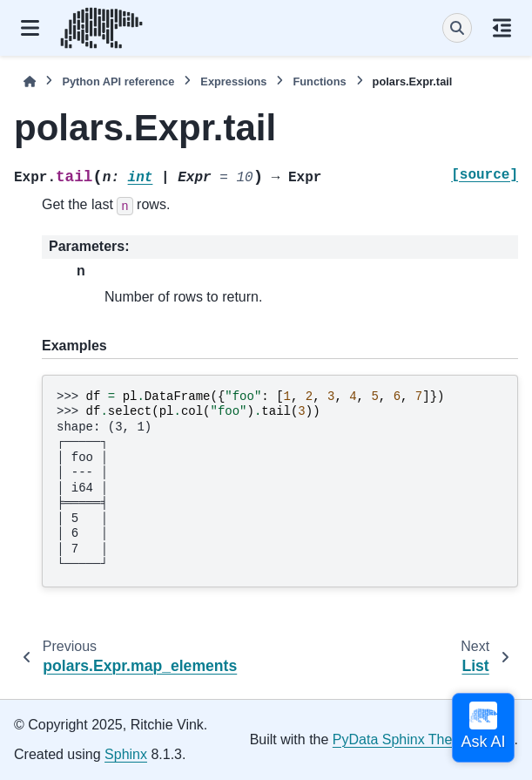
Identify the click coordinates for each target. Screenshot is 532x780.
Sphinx (126, 754)
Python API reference (118, 81)
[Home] (30, 81)
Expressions (233, 81)
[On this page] (502, 28)
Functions (319, 81)
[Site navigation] (30, 28)
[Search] (457, 28)
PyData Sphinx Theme (402, 739)
